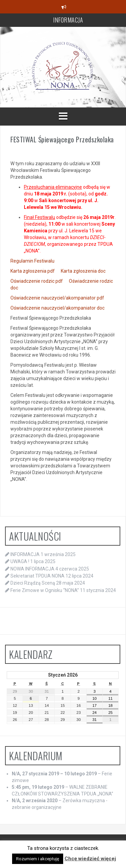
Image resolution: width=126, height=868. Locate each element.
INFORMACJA (68, 20)
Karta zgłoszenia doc (83, 271)
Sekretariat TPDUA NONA (37, 576)
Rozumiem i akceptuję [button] (38, 859)
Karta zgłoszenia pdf (33, 271)
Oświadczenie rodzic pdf (37, 281)
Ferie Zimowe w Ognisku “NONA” (45, 590)
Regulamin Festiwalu (32, 261)
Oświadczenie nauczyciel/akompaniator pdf (57, 298)
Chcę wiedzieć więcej (90, 859)
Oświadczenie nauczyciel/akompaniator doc (57, 308)
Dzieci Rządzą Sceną (33, 583)
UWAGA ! (20, 561)
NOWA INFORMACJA (32, 569)
